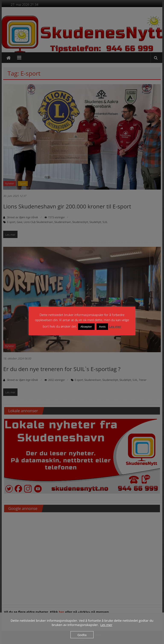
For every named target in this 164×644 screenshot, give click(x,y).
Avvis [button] (102, 326)
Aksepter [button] (86, 326)
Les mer (115, 326)
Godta (82, 635)
